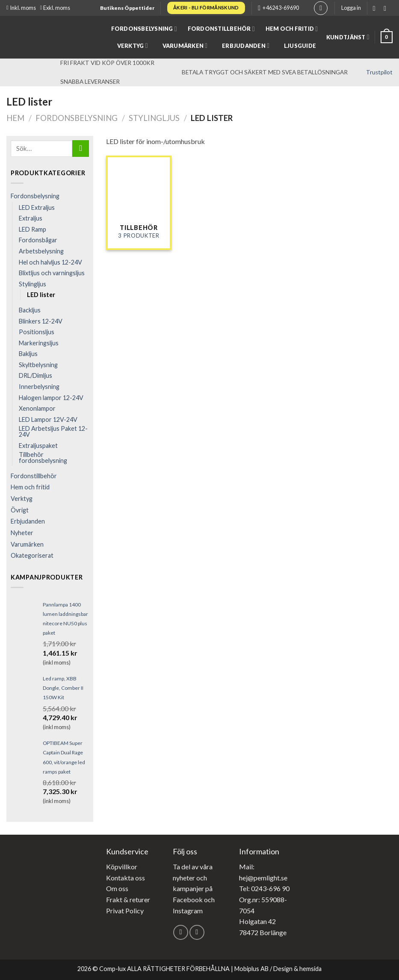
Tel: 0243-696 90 (264, 888)
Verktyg (133, 46)
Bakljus (28, 354)
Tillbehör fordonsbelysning (43, 458)
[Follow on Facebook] (376, 8)
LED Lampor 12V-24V (48, 419)
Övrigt (20, 510)
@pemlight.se (267, 878)
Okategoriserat (32, 555)
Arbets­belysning (41, 251)
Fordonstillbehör (221, 29)
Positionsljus (37, 332)
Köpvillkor (122, 867)
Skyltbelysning (38, 365)
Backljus (30, 310)
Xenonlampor (37, 408)
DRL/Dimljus (35, 375)
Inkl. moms (21, 8)
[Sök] (321, 8)
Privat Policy (125, 911)
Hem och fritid (292, 29)
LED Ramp (33, 229)
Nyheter (22, 533)
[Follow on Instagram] (387, 8)
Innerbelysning (39, 387)
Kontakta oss (126, 878)
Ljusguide (300, 46)
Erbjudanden (246, 46)
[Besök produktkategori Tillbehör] (139, 203)
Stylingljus (154, 118)
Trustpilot (379, 72)
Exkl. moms (55, 8)
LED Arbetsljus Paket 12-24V (53, 431)
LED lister (41, 295)
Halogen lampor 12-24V (51, 398)
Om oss (117, 888)
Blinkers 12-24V (41, 321)
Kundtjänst (348, 37)
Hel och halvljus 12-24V (50, 262)
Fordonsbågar (38, 240)
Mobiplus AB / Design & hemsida (278, 969)
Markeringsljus (39, 343)
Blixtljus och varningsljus (52, 273)
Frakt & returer (128, 899)
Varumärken (185, 46)
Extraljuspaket (38, 446)
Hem (15, 118)
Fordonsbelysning (144, 29)
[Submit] (81, 149)
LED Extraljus (37, 207)
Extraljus (31, 218)
